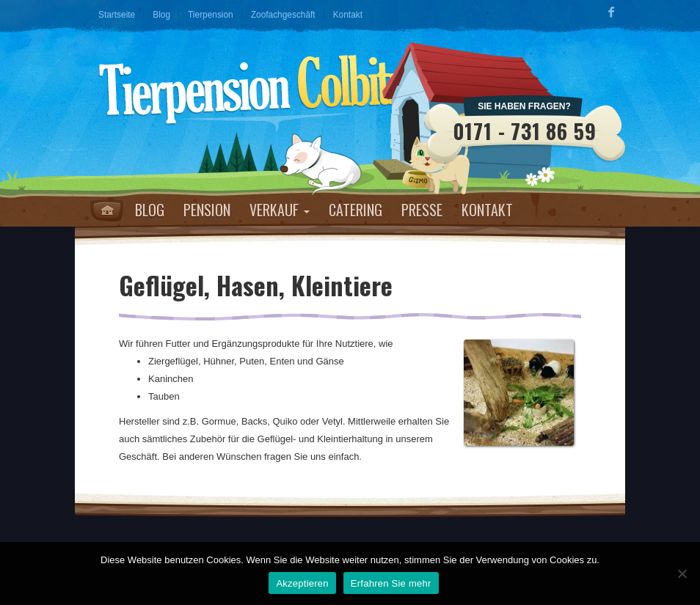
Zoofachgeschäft (283, 15)
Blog (161, 15)
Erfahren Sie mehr (391, 583)
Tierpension (211, 15)
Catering (356, 210)
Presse (422, 210)
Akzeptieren (302, 583)
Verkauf (280, 210)
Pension (207, 210)
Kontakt (348, 15)
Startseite (117, 15)
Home (107, 210)
